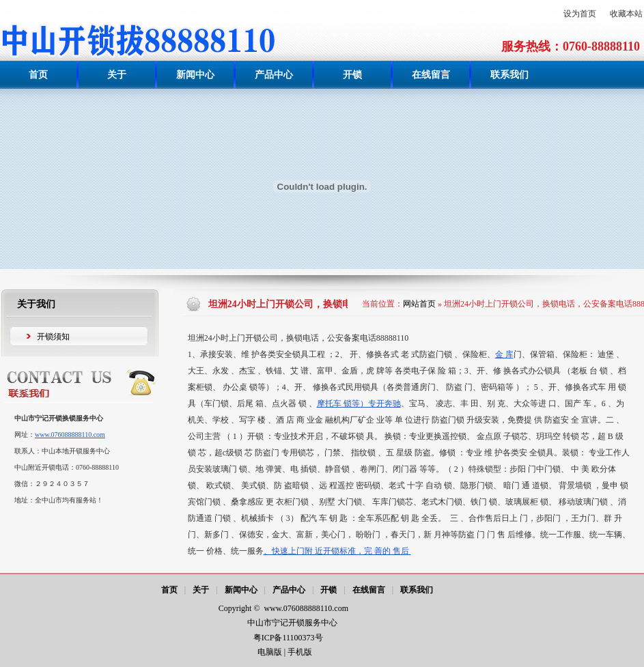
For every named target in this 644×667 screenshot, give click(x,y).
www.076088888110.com (70, 435)
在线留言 (369, 590)
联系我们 (417, 590)
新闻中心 (241, 590)
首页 (169, 590)
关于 (201, 590)
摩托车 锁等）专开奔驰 (359, 403)
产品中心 (289, 590)
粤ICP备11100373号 (289, 638)
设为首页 (580, 14)
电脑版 (270, 652)
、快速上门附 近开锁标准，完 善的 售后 (337, 551)
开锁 (328, 590)
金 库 (504, 354)
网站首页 (419, 304)
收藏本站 (626, 14)
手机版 (300, 652)
